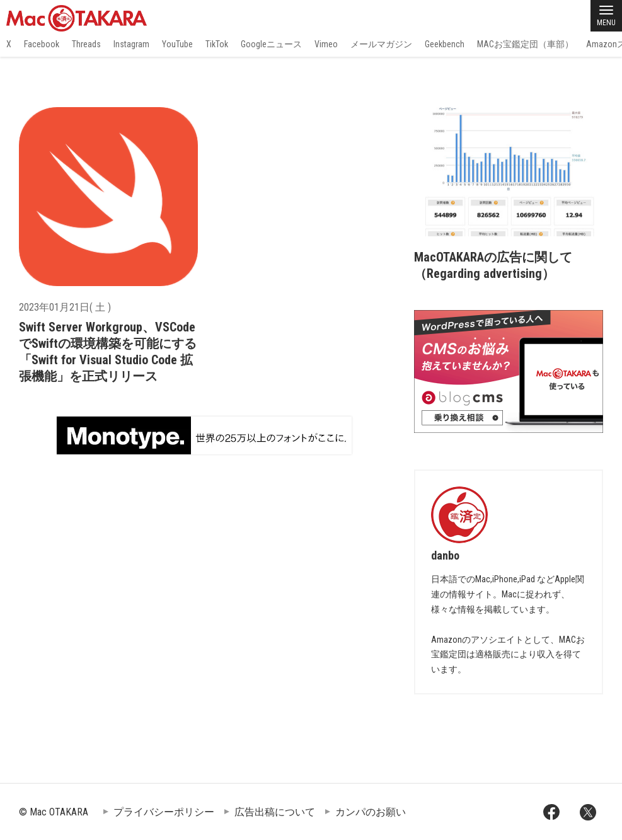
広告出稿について (275, 812)
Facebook (42, 44)
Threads (86, 44)
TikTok (217, 44)
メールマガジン (381, 44)
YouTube (177, 44)
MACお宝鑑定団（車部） (525, 44)
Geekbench (445, 44)
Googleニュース (271, 44)
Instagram (131, 44)
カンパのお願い (371, 812)
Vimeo (326, 44)
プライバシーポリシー (164, 812)
